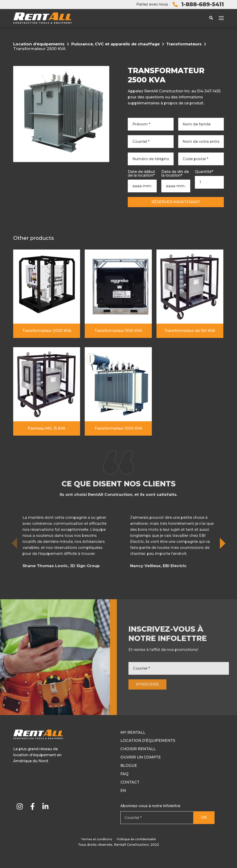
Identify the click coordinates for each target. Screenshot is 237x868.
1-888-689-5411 (203, 4)
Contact (130, 782)
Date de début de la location (141, 174)
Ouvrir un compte (141, 757)
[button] (223, 571)
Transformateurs (184, 44)
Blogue (129, 766)
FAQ (124, 774)
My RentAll (133, 732)
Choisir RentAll (138, 749)
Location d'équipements (39, 44)
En (123, 791)
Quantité (204, 172)
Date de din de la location (175, 174)
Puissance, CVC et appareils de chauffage (115, 44)
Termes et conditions (97, 839)
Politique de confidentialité (136, 839)
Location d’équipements (148, 741)
